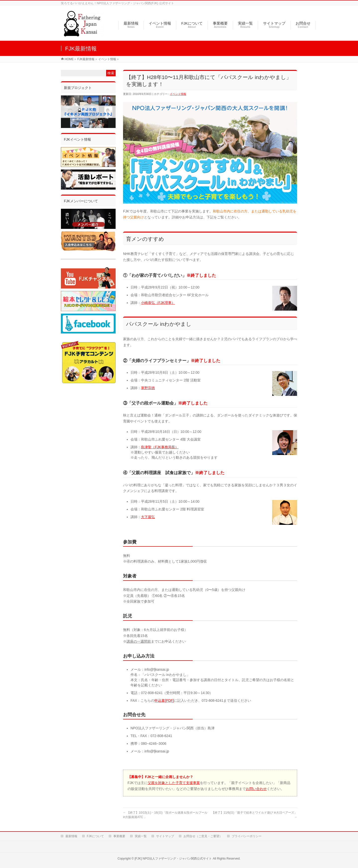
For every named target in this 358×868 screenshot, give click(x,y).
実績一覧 (141, 835)
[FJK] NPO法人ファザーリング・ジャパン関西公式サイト (173, 858)
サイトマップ (165, 835)
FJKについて (95, 835)
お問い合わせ (256, 789)
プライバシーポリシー (247, 835)
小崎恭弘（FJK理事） (158, 303)
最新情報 (71, 835)
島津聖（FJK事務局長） (160, 447)
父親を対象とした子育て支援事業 (174, 783)
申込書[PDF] (164, 701)
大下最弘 (148, 517)
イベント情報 (178, 94)
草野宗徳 (148, 388)
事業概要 (119, 835)
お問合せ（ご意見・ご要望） (203, 835)
